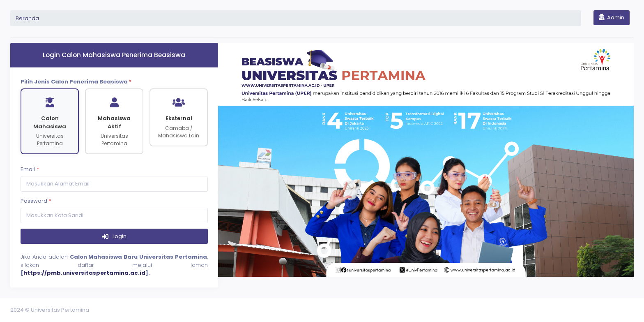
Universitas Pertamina (60, 310)
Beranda (27, 18)
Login (119, 236)
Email (28, 169)
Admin (612, 17)
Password (36, 201)
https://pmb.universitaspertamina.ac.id (84, 273)
